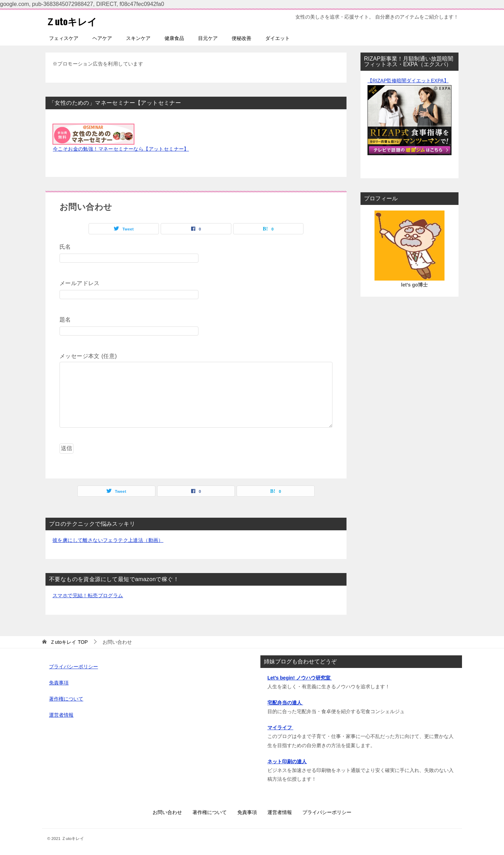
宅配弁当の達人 (285, 703)
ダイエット (278, 38)
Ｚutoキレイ (74, 20)
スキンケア (138, 38)
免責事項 (59, 683)
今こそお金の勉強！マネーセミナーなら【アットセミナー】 (121, 149)
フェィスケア (64, 38)
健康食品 (174, 38)
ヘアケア (102, 38)
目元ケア (208, 38)
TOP (69, 642)
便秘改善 (241, 38)
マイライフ (280, 728)
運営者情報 (61, 715)
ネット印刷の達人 (287, 761)
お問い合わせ (167, 812)
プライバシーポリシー (73, 667)
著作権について (66, 699)
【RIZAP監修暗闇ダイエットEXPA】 (408, 81)
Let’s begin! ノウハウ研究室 (300, 678)
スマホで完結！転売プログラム (88, 595)
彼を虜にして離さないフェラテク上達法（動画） (108, 540)
